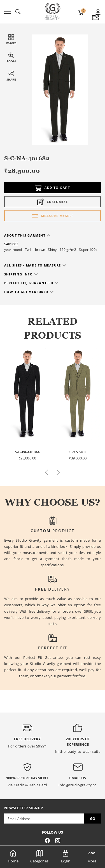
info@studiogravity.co (78, 785)
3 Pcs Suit (78, 452)
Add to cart (52, 188)
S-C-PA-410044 (27, 452)
